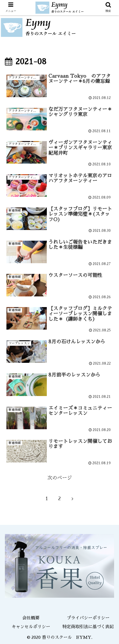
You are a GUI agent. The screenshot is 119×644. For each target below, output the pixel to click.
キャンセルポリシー (31, 627)
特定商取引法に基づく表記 (88, 627)
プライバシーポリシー (88, 618)
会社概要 (31, 618)
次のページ (60, 478)
